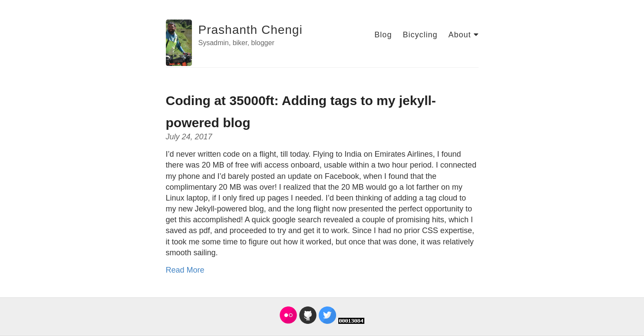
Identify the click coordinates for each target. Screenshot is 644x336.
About (463, 35)
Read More (185, 270)
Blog (383, 35)
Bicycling (420, 35)
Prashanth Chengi (251, 30)
